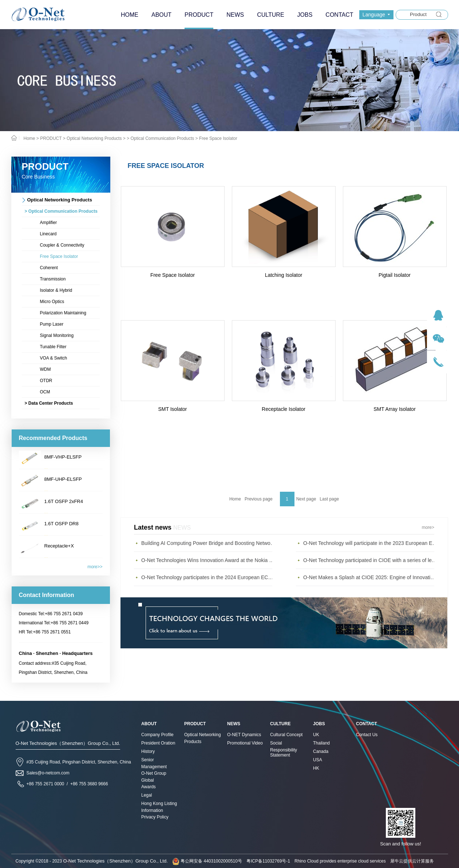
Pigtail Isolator (395, 275)
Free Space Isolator (218, 138)
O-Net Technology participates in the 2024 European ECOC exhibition (209, 577)
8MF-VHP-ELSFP (63, 457)
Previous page (259, 499)
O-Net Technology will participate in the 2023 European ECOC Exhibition (371, 543)
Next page (306, 499)
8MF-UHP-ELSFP (63, 479)
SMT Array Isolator (395, 409)
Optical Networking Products (94, 138)
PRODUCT (51, 138)
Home (235, 499)
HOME (130, 15)
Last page (329, 499)
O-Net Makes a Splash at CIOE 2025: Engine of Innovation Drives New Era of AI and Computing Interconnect (371, 577)
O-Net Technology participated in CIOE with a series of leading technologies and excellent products (371, 560)
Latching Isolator (284, 275)
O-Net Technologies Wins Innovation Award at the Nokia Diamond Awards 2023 (209, 560)
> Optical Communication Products (160, 138)
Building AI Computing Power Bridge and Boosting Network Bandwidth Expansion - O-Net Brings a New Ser (209, 543)
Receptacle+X (59, 546)
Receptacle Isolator (284, 409)
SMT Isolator (172, 409)
